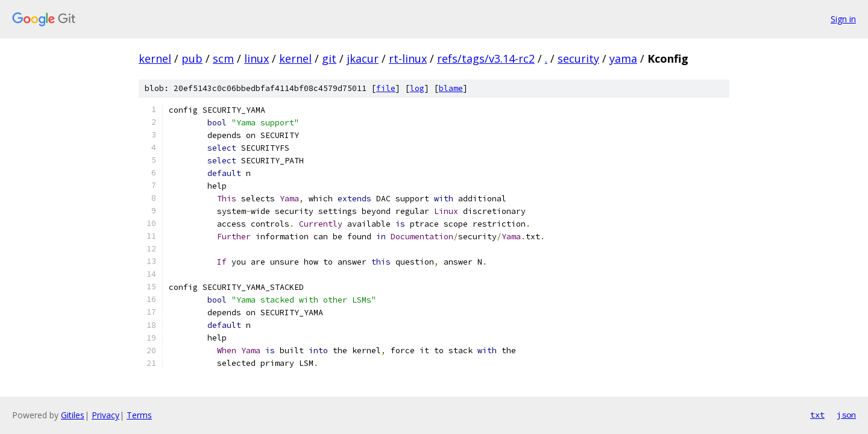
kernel (155, 58)
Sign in (843, 19)
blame (451, 88)
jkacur (363, 58)
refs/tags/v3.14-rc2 (486, 58)
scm (223, 58)
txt (817, 415)
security (578, 58)
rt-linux (408, 58)
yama (623, 58)
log (417, 88)
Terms (139, 415)
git (329, 58)
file (386, 88)
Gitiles (73, 415)
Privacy (105, 415)
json (846, 415)
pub (192, 58)
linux (256, 58)
